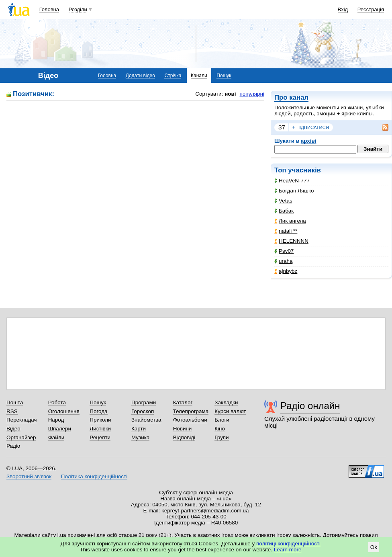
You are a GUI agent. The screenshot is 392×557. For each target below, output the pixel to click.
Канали (199, 76)
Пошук (224, 76)
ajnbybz (286, 271)
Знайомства (146, 420)
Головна (49, 9)
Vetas (283, 201)
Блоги (222, 420)
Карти (139, 429)
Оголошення (64, 411)
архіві (309, 141)
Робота (57, 402)
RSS (12, 411)
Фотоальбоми (190, 420)
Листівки (100, 429)
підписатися (310, 127)
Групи (222, 437)
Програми (144, 402)
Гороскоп (143, 411)
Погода (98, 411)
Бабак (284, 211)
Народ (56, 420)
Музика (140, 437)
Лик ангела (290, 221)
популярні (252, 94)
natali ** (286, 231)
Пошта (15, 402)
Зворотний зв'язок (29, 476)
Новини (183, 429)
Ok (374, 547)
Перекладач (21, 420)
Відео (13, 429)
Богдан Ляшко (294, 191)
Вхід (343, 9)
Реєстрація (371, 9)
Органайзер (21, 437)
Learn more (288, 550)
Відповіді (184, 437)
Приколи (100, 420)
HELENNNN (291, 241)
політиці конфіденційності (288, 544)
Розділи (78, 9)
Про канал (291, 97)
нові (230, 94)
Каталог (183, 402)
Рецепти (100, 437)
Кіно (220, 429)
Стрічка (173, 76)
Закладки (226, 402)
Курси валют (230, 411)
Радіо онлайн (310, 406)
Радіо (13, 446)
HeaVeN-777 (292, 181)
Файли (56, 437)
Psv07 (284, 251)
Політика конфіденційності (94, 476)
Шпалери (60, 429)
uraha (283, 261)
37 (282, 127)
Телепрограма (191, 411)
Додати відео (140, 76)
